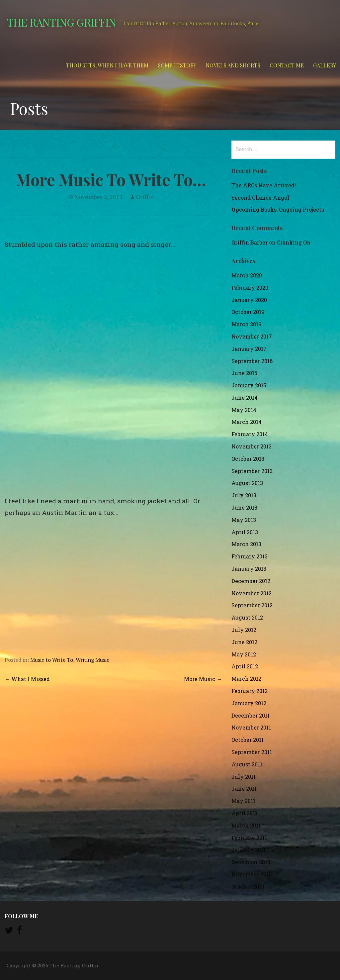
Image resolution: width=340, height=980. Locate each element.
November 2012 (252, 593)
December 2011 (251, 715)
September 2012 (252, 605)
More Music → (203, 679)
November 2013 (252, 446)
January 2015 (249, 385)
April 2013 (245, 532)
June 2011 (244, 788)
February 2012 (250, 691)
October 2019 (248, 312)
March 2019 (247, 324)
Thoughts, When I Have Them (107, 65)
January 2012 (249, 703)
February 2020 (250, 288)
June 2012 (244, 642)
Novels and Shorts (233, 65)
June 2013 (244, 507)
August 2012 (247, 617)
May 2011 (243, 801)
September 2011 (252, 752)
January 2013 (249, 569)
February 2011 (249, 838)
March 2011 (246, 825)
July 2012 (244, 630)
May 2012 (244, 654)
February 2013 (250, 556)
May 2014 (244, 410)
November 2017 (252, 336)
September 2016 (252, 361)
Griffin (145, 197)
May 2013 (244, 520)
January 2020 (249, 300)
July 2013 (244, 495)
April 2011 (244, 813)
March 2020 (247, 275)
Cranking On (294, 242)
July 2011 (244, 777)
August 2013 (247, 483)
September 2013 (252, 471)
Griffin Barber (250, 242)
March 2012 (246, 679)
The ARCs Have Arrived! (264, 185)
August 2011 (247, 764)
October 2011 (248, 740)
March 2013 (246, 544)
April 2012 (245, 666)
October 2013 (248, 459)
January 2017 (249, 349)
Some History (177, 65)
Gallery (325, 65)
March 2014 (247, 422)
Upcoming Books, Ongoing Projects (278, 209)
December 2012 (251, 581)
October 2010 (248, 886)
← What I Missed (27, 679)
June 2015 (244, 373)
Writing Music (92, 660)
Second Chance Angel (260, 197)
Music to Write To (52, 660)
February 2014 (250, 434)
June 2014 (245, 397)
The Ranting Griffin (61, 22)
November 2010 (252, 874)
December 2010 (251, 862)
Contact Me (287, 65)
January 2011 (249, 850)
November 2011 (251, 727)
